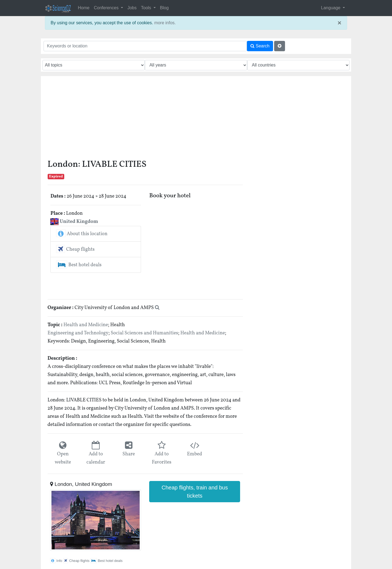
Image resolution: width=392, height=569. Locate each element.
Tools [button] (147, 8)
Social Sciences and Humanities (144, 333)
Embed (195, 454)
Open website (63, 458)
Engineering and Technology (78, 333)
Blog (164, 8)
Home (84, 8)
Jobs (132, 8)
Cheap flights (75, 249)
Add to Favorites (162, 458)
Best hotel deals (79, 265)
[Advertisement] (145, 120)
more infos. (165, 23)
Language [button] (331, 8)
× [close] (339, 23)
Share (129, 454)
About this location (82, 234)
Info (56, 561)
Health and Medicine (86, 325)
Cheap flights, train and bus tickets (195, 492)
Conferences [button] (107, 8)
